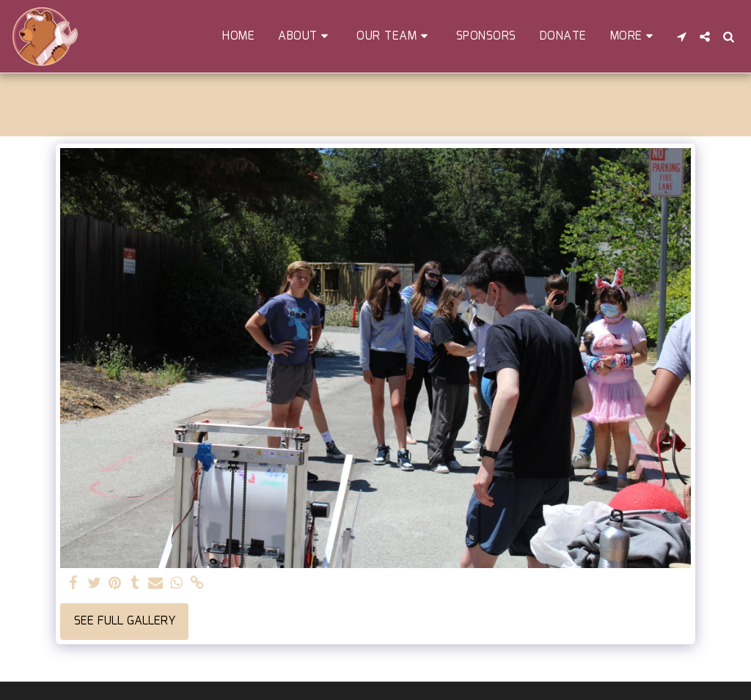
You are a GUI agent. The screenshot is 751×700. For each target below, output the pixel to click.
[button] (305, 36)
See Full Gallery (125, 621)
